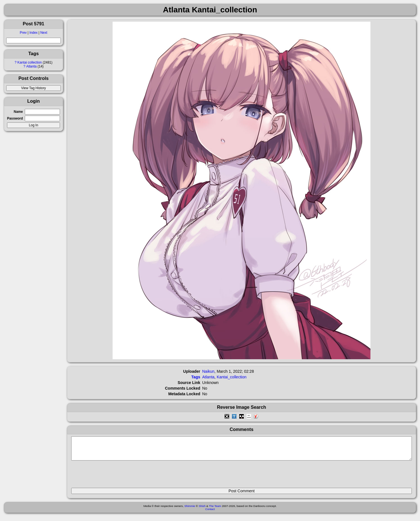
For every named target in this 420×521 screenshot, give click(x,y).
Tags (196, 377)
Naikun (208, 371)
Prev (23, 33)
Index (33, 33)
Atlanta (31, 66)
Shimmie (190, 510)
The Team (215, 510)
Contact (210, 513)
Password (15, 118)
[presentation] (114, 477)
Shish (202, 510)
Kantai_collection (232, 377)
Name (18, 112)
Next (44, 33)
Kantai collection (30, 62)
